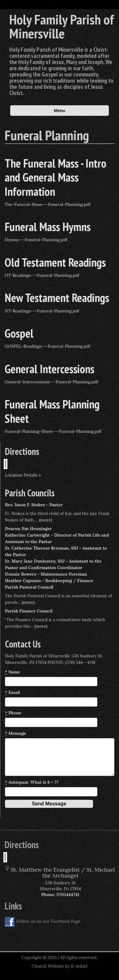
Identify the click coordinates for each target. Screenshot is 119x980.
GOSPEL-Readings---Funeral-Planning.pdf (47, 346)
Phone (13, 713)
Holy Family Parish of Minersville (62, 26)
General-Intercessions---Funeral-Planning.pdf (51, 382)
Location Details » (23, 475)
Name (13, 672)
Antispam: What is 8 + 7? (32, 782)
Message (15, 733)
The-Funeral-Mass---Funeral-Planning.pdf (48, 204)
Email (13, 693)
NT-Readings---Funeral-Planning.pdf (42, 311)
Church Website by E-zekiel (59, 966)
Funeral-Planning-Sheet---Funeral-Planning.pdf (53, 431)
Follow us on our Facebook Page (42, 922)
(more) (45, 520)
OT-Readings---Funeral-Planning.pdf (42, 275)
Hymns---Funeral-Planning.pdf (36, 240)
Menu (59, 111)
